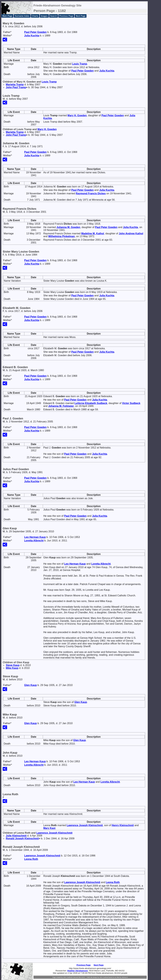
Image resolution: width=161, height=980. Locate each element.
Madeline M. (93, 234)
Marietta (15, 85)
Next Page (81, 16)
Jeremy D (125, 977)
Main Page (7, 16)
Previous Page (66, 16)
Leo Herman (35, 537)
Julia (32, 36)
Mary (49, 828)
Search (54, 16)
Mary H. (77, 115)
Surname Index (22, 16)
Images (44, 16)
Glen (31, 685)
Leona (31, 859)
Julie (16, 836)
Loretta (34, 541)
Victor (131, 403)
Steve (13, 665)
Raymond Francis (91, 193)
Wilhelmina (62, 236)
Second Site (77, 977)
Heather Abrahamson (78, 971)
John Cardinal (104, 977)
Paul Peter (35, 32)
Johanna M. (61, 406)
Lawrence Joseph (85, 825)
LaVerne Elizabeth (91, 403)
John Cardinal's (68, 977)
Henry (123, 825)
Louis (80, 64)
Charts (35, 16)
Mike (12, 668)
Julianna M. (68, 227)
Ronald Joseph (22, 838)
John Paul (16, 87)
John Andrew (131, 234)
